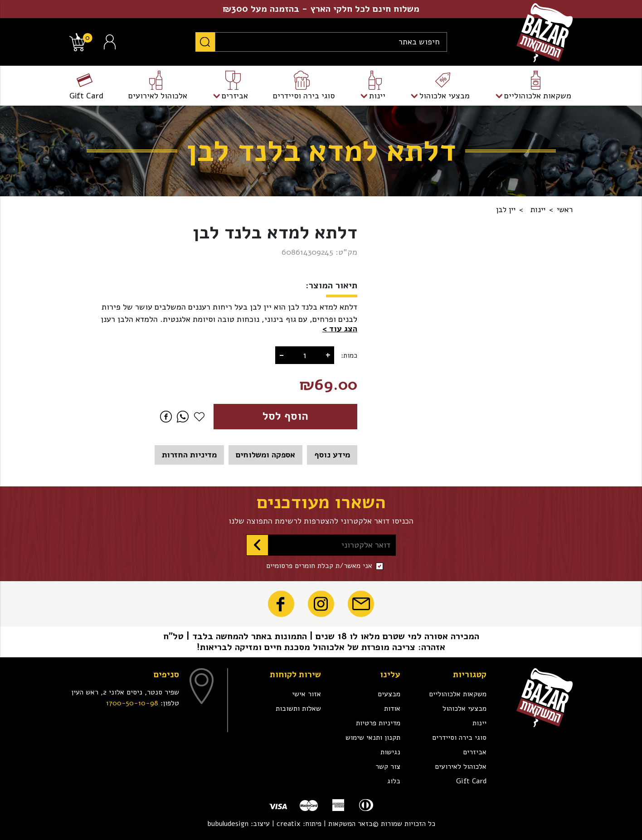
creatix (289, 824)
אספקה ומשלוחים (265, 455)
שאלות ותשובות (298, 709)
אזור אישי (306, 694)
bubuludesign (228, 824)
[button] (340, 329)
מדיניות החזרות (189, 455)
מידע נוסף (332, 455)
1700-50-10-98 (132, 703)
